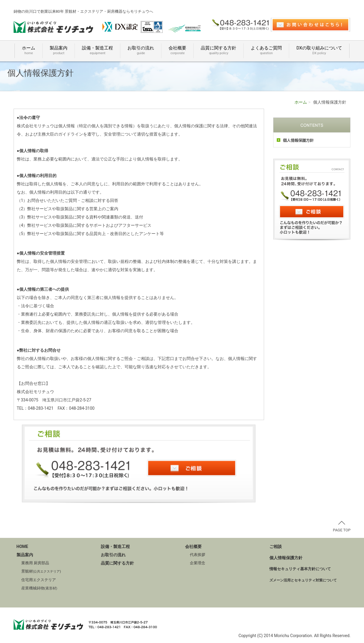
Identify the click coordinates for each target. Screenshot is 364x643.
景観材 (41, 571)
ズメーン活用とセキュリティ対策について (303, 580)
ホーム (29, 51)
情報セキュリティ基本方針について (300, 569)
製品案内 (59, 51)
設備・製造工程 (97, 51)
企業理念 (198, 563)
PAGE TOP (342, 527)
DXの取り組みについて (319, 51)
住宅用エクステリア (39, 580)
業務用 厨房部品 (35, 563)
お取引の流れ (141, 51)
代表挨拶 (198, 555)
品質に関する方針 (219, 51)
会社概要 (177, 51)
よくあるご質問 (266, 51)
